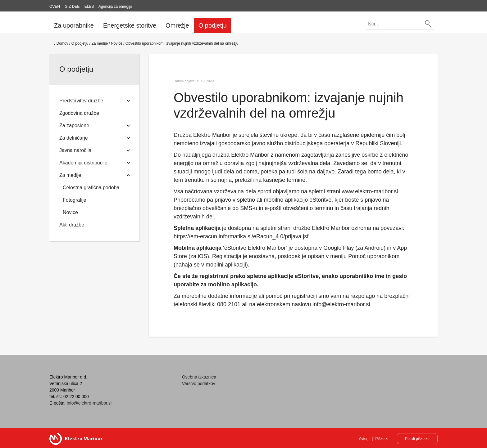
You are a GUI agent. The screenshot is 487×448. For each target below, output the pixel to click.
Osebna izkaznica (199, 377)
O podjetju (213, 25)
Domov (62, 43)
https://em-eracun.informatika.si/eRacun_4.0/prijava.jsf (241, 236)
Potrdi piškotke (417, 439)
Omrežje (177, 25)
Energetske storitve (130, 25)
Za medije (100, 43)
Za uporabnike (74, 25)
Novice (117, 43)
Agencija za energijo (115, 7)
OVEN (55, 7)
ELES (89, 7)
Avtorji (364, 439)
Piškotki (382, 439)
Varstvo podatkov (199, 383)
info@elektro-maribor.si (341, 304)
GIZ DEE (72, 7)
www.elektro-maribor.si (370, 191)
